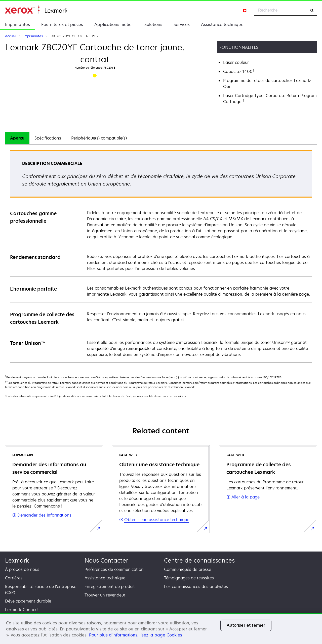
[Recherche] (312, 10)
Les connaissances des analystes (196, 586)
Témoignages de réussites (189, 578)
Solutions (153, 24)
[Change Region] (245, 10)
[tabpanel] (161, 256)
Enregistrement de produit (110, 586)
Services (182, 24)
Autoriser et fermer (246, 625)
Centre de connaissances (199, 560)
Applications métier (114, 24)
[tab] (17, 138)
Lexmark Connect (22, 610)
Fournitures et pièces (62, 24)
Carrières (14, 578)
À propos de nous (22, 569)
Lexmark (17, 560)
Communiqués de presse (188, 569)
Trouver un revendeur (105, 595)
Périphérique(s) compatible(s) (99, 138)
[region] (161, 628)
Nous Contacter (106, 560)
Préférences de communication (114, 569)
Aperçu (17, 138)
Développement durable (28, 601)
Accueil (36, 9)
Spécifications (48, 138)
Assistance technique (222, 24)
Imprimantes (17, 24)
